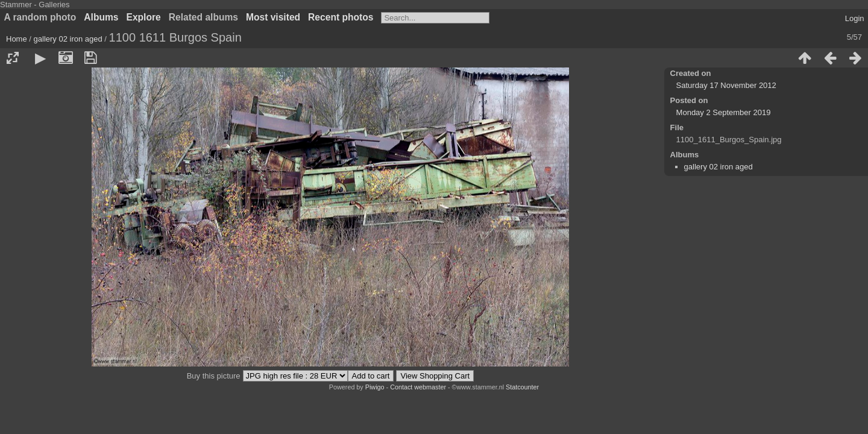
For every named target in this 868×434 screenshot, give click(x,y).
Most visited (273, 17)
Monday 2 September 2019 (724, 112)
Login (855, 18)
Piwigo (375, 387)
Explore (144, 17)
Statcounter (522, 387)
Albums (101, 17)
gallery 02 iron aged (68, 39)
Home (17, 39)
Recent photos (341, 17)
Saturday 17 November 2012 (726, 85)
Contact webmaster (418, 387)
